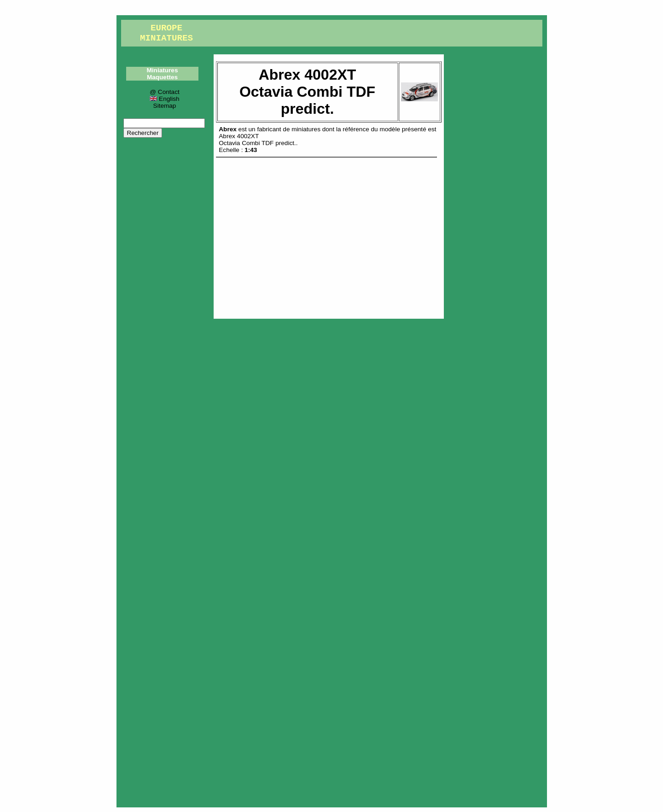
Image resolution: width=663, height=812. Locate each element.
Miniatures (163, 70)
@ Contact (164, 92)
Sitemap (165, 106)
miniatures (306, 129)
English (164, 99)
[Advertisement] (329, 236)
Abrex (228, 129)
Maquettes (162, 77)
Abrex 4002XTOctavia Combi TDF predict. (257, 140)
